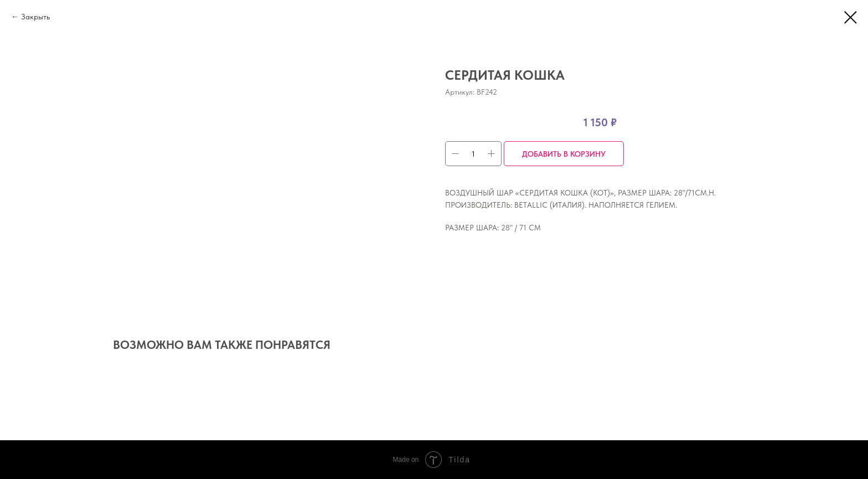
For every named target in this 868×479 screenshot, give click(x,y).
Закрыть (35, 17)
